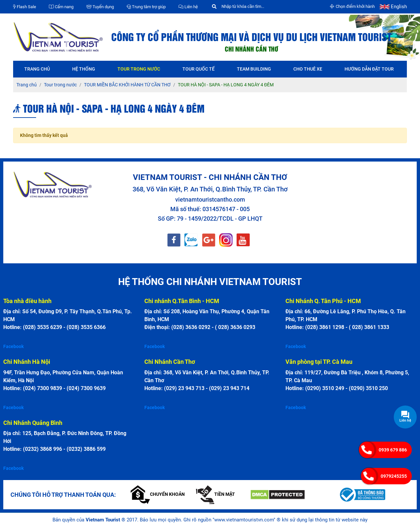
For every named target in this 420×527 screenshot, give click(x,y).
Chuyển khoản (158, 494)
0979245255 (394, 476)
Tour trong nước (139, 69)
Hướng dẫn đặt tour (369, 69)
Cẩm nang (61, 7)
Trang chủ (37, 69)
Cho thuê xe (308, 69)
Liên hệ (188, 7)
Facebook (13, 346)
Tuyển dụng (100, 7)
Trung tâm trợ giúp (146, 7)
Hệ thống (84, 69)
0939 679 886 (393, 450)
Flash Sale (25, 7)
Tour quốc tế (199, 69)
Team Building (254, 69)
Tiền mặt (215, 494)
